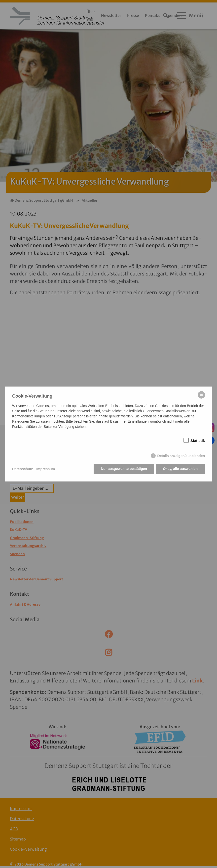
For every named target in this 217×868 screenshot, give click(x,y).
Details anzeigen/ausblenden (181, 456)
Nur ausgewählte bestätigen (124, 469)
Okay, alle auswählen (180, 469)
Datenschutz (22, 469)
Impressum (46, 469)
